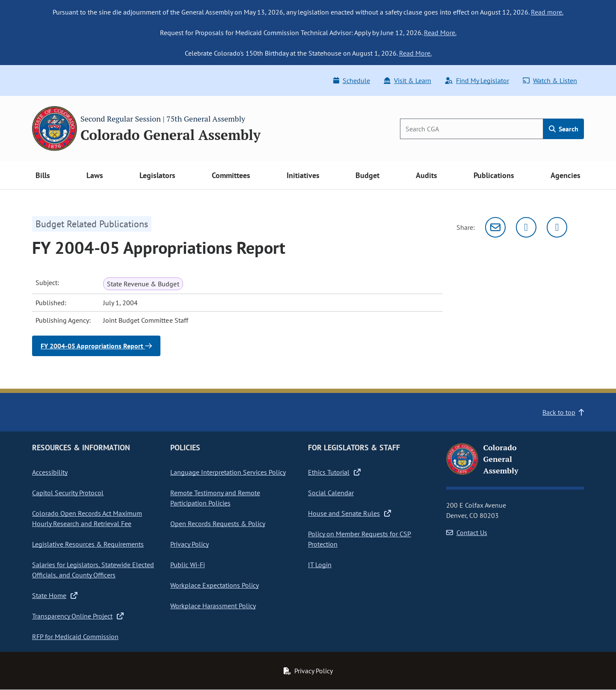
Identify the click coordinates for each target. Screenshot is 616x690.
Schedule (352, 80)
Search (564, 129)
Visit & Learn (407, 80)
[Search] (472, 129)
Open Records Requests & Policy (218, 523)
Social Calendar (331, 493)
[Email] (495, 227)
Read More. (440, 33)
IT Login (320, 565)
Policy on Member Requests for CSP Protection (360, 539)
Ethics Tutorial (334, 472)
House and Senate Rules (349, 513)
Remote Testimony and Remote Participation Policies (215, 498)
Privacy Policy (190, 544)
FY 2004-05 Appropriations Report (96, 346)
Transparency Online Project (78, 616)
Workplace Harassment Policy (213, 606)
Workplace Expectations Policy (215, 585)
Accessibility (50, 472)
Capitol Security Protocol (68, 493)
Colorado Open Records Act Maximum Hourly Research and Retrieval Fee (87, 518)
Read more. (547, 12)
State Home (55, 595)
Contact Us (467, 532)
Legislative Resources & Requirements (88, 544)
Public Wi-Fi (188, 565)
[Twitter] (526, 227)
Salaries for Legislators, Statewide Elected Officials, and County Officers (93, 570)
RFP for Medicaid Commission (75, 636)
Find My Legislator (477, 80)
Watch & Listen (550, 80)
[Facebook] (557, 227)
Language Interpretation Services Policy (228, 472)
